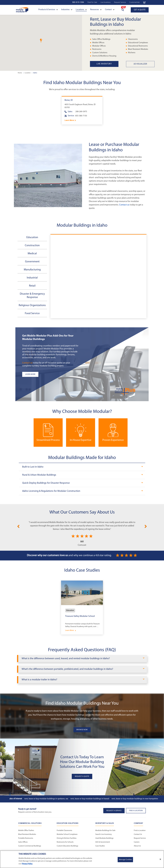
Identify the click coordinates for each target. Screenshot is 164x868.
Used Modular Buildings (104, 838)
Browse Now (82, 730)
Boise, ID (69, 100)
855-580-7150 (81, 116)
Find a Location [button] (136, 811)
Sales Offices (23, 842)
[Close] (160, 859)
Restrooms (97, 49)
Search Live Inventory (104, 834)
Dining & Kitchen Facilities (67, 838)
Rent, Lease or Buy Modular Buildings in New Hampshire (135, 799)
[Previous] (18, 526)
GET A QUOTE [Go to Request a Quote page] (140, 10)
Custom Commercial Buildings (30, 846)
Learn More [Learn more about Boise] (69, 120)
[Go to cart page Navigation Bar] (144, 2)
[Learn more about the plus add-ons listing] (51, 374)
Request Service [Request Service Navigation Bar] (120, 2)
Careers (137, 842)
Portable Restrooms (26, 838)
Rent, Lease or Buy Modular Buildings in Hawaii (90, 799)
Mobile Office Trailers (26, 831)
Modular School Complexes (67, 834)
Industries (67, 10)
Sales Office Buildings (101, 39)
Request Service (140, 838)
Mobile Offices (98, 43)
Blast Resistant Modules (138, 49)
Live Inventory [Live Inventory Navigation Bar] (106, 2)
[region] (82, 859)
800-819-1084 (78, 2)
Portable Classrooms (64, 831)
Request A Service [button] (114, 811)
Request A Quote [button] (82, 776)
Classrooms (133, 39)
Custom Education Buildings (67, 846)
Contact (110, 10)
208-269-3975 (81, 112)
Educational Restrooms (138, 46)
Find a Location (140, 831)
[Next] (146, 526)
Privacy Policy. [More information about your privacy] (27, 864)
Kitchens (132, 53)
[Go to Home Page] (22, 10)
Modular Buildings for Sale (105, 831)
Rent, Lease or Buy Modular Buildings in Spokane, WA (46, 799)
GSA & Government (103, 842)
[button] (41, 41)
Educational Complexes (138, 43)
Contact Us (138, 834)
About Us (137, 846)
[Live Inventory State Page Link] (108, 64)
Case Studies (100, 846)
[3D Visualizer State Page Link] (144, 64)
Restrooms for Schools (65, 842)
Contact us (124, 205)
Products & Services (48, 10)
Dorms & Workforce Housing (104, 56)
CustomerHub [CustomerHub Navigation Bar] (135, 2)
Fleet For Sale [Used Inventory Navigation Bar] (92, 2)
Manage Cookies (125, 860)
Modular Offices (99, 46)
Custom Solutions (100, 53)
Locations (81, 10)
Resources (96, 10)
